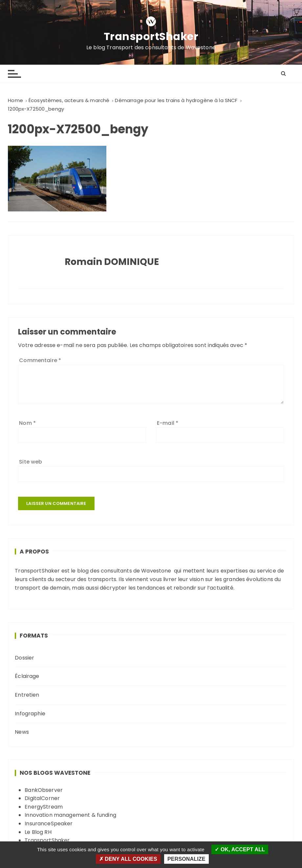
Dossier (24, 658)
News (22, 732)
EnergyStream (44, 807)
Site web (31, 462)
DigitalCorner (42, 798)
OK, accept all (240, 849)
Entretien (27, 695)
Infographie (30, 714)
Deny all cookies (128, 859)
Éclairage (27, 676)
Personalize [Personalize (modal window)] (186, 859)
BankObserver (44, 790)
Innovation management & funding (70, 815)
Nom (27, 423)
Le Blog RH (38, 832)
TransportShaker (151, 36)
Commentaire (40, 360)
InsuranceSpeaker (49, 824)
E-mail (168, 423)
